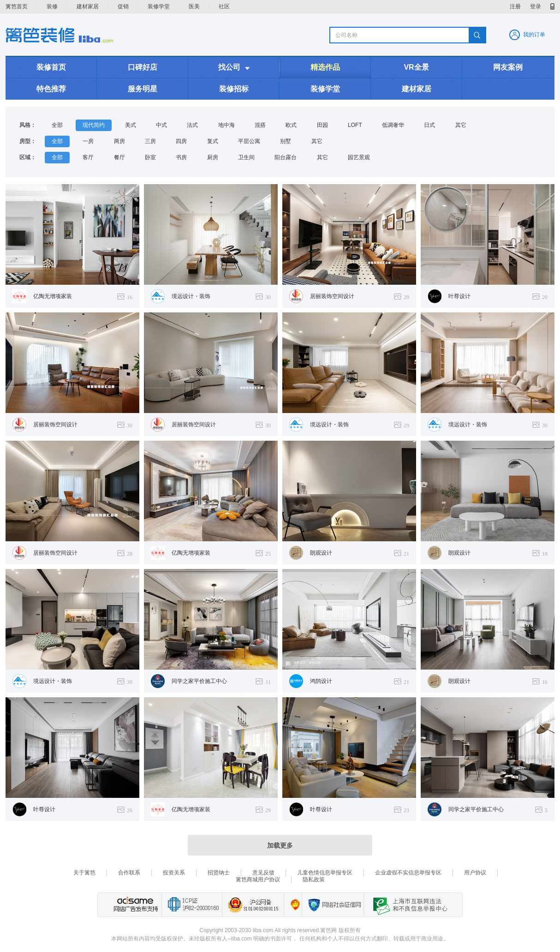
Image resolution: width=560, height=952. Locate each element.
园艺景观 (359, 157)
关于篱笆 (84, 873)
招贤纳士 (219, 873)
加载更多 (280, 845)
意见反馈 (263, 873)
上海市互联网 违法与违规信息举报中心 (408, 905)
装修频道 (59, 35)
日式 (429, 125)
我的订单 (534, 35)
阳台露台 (286, 157)
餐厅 (119, 157)
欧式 (291, 125)
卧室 (150, 157)
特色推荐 (51, 89)
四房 (181, 141)
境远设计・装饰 (191, 296)
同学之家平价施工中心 (199, 681)
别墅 (286, 141)
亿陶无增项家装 (53, 296)
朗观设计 (321, 553)
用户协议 (475, 873)
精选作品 (325, 67)
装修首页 (51, 67)
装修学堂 (159, 6)
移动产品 (552, 6)
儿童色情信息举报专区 (325, 873)
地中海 (226, 125)
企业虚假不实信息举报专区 (408, 873)
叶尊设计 (459, 296)
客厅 (88, 157)
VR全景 (416, 67)
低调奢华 (393, 125)
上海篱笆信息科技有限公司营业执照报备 (293, 905)
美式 (131, 125)
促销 (123, 6)
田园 (322, 125)
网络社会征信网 (333, 905)
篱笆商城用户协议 (258, 880)
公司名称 (346, 35)
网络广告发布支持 (135, 905)
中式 (161, 125)
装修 (52, 6)
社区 (224, 6)
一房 (88, 141)
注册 (515, 6)
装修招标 (234, 89)
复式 (213, 141)
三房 (150, 141)
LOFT (355, 125)
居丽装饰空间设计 (332, 296)
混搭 (260, 125)
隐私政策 (314, 880)
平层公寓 (249, 141)
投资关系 (174, 873)
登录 (536, 6)
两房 (119, 141)
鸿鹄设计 (321, 681)
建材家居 (88, 6)
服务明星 (143, 89)
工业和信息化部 (192, 905)
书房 (181, 157)
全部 (57, 125)
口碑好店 (143, 67)
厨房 (213, 157)
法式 (192, 125)
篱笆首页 (17, 6)
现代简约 (94, 125)
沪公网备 (253, 905)
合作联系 (129, 873)
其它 (461, 125)
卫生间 (246, 157)
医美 (194, 6)
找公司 (234, 68)
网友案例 (508, 67)
